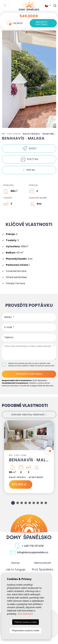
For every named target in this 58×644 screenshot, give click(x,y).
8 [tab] (42, 503)
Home (15, 563)
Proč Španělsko (43, 569)
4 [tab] (26, 503)
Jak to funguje (15, 569)
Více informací (25, 614)
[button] (29, 148)
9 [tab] (46, 503)
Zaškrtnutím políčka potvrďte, (20, 363)
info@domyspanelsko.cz (32, 552)
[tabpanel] (29, 457)
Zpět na (31, 170)
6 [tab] (34, 503)
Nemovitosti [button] (43, 563)
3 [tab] (22, 503)
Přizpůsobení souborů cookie (25, 630)
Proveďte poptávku (42, 23)
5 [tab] (30, 503)
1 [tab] (13, 503)
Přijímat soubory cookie (26, 622)
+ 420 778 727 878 (32, 546)
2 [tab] (18, 503)
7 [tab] (38, 503)
